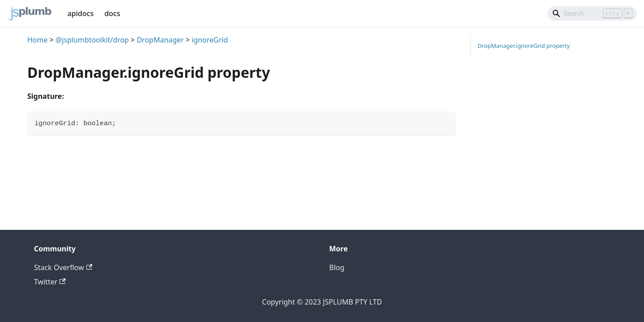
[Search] (592, 13)
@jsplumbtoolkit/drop (92, 40)
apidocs (81, 13)
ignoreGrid (210, 40)
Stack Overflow (63, 267)
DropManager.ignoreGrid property (524, 46)
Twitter (50, 282)
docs (112, 13)
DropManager (160, 40)
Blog (337, 267)
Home (38, 40)
